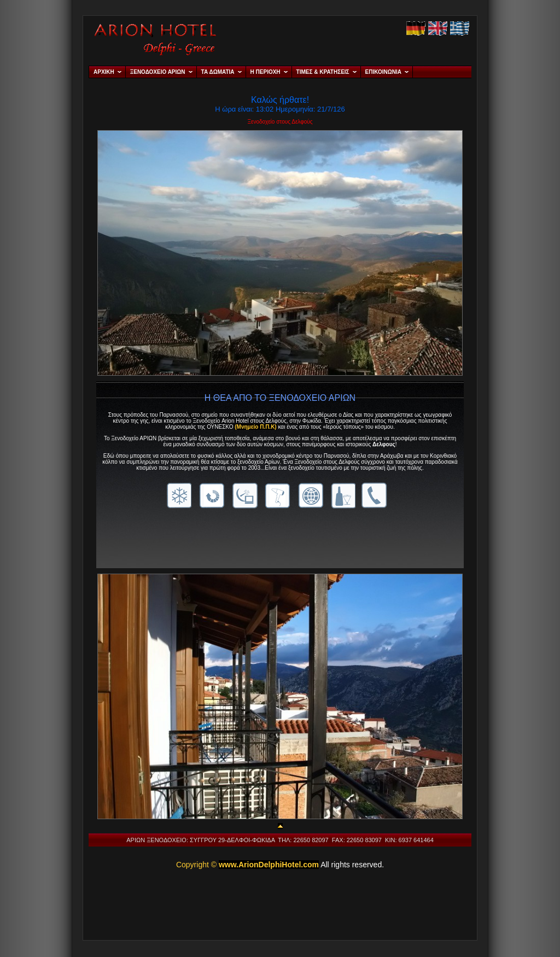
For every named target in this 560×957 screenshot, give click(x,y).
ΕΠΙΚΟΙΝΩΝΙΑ (383, 72)
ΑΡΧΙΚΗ (104, 72)
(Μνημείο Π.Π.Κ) (255, 427)
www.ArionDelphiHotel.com (269, 865)
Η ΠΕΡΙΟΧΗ (266, 72)
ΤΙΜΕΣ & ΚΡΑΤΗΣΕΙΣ (323, 72)
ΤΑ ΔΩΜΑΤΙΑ (218, 72)
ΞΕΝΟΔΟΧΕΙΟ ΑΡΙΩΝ (158, 72)
